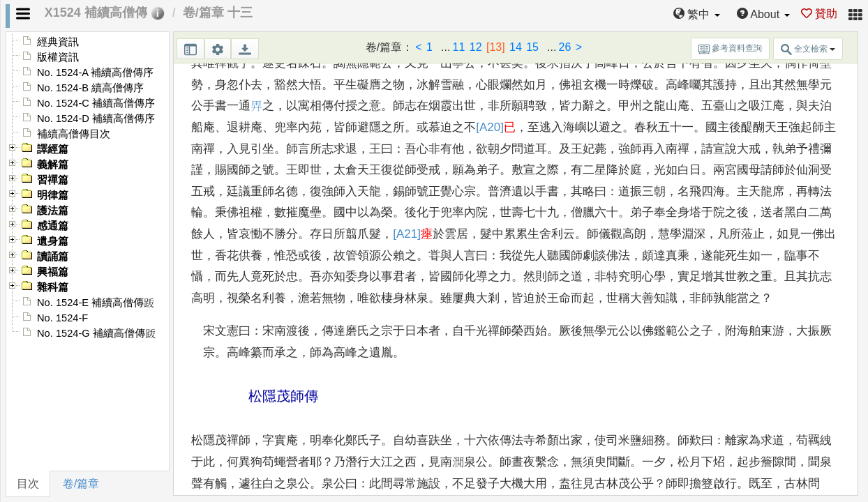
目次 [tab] (28, 484)
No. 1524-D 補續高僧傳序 (96, 119)
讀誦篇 (53, 257)
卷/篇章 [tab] (81, 484)
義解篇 (53, 165)
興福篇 (53, 272)
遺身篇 (53, 241)
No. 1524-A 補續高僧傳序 (95, 73)
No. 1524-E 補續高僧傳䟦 (96, 303)
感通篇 (53, 226)
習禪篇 (53, 180)
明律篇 (53, 195)
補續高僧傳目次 (74, 134)
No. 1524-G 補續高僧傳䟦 (96, 333)
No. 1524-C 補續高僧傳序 (96, 103)
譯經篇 (53, 149)
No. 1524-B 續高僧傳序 (90, 88)
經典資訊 (58, 42)
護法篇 (53, 211)
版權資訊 (58, 57)
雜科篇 (53, 287)
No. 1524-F (62, 318)
